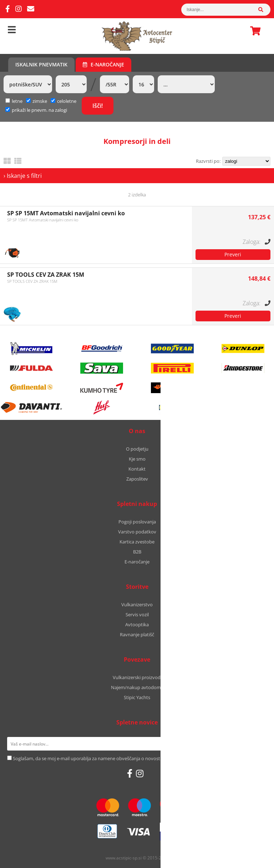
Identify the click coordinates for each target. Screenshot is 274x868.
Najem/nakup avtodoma (137, 687)
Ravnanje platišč (137, 634)
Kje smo (137, 459)
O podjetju (137, 449)
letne (14, 101)
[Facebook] (8, 9)
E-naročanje (103, 64)
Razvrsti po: (208, 161)
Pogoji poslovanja (137, 522)
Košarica (253, 31)
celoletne (64, 101)
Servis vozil (137, 614)
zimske (37, 101)
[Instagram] (19, 9)
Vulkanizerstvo (137, 604)
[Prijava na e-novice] (258, 744)
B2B (137, 552)
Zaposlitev (137, 479)
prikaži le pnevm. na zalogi (39, 110)
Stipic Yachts (137, 697)
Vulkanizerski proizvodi (137, 677)
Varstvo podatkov (137, 532)
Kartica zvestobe (137, 542)
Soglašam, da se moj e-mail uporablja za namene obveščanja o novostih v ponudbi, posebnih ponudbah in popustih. (136, 758)
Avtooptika (137, 624)
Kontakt (137, 469)
